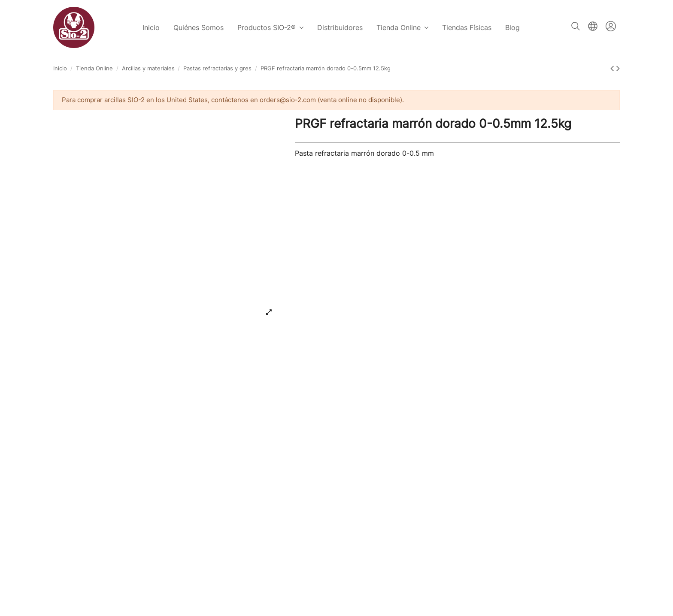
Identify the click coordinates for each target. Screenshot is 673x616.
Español (593, 26)
